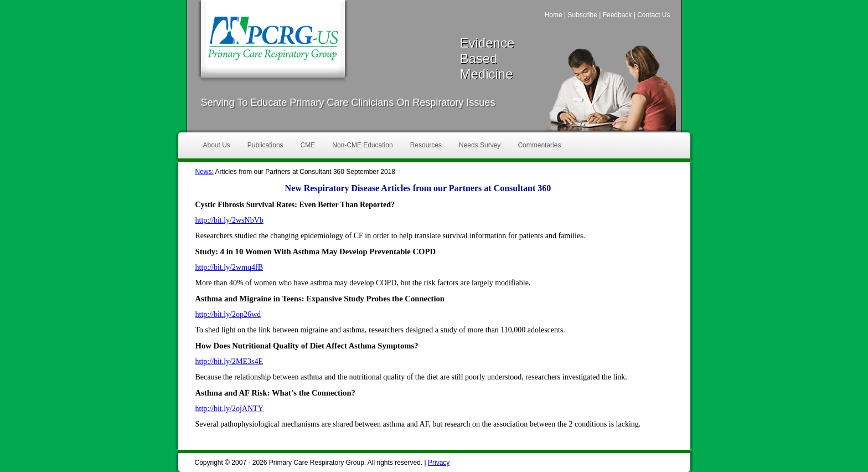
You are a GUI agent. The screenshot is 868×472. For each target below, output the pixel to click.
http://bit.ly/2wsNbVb (229, 220)
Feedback (618, 15)
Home (554, 15)
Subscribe (582, 15)
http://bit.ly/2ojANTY (229, 409)
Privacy (439, 463)
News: (205, 172)
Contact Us (653, 15)
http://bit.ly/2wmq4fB (229, 267)
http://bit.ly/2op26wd (228, 314)
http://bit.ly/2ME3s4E (229, 361)
